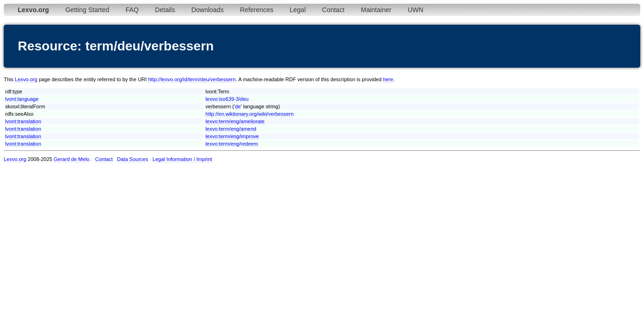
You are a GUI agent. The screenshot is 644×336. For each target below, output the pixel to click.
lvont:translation (23, 121)
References (257, 10)
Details (165, 10)
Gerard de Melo (71, 159)
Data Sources (133, 159)
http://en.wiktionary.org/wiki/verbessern (249, 114)
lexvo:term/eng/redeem (232, 144)
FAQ (132, 10)
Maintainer (376, 10)
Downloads (207, 10)
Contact (333, 10)
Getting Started (87, 10)
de (238, 106)
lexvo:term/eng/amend (231, 129)
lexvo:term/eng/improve (232, 136)
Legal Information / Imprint (182, 159)
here (388, 79)
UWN (416, 10)
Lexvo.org (26, 79)
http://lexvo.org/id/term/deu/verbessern (192, 79)
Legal (298, 10)
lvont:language (22, 99)
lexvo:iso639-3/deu (227, 99)
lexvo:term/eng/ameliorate (235, 121)
